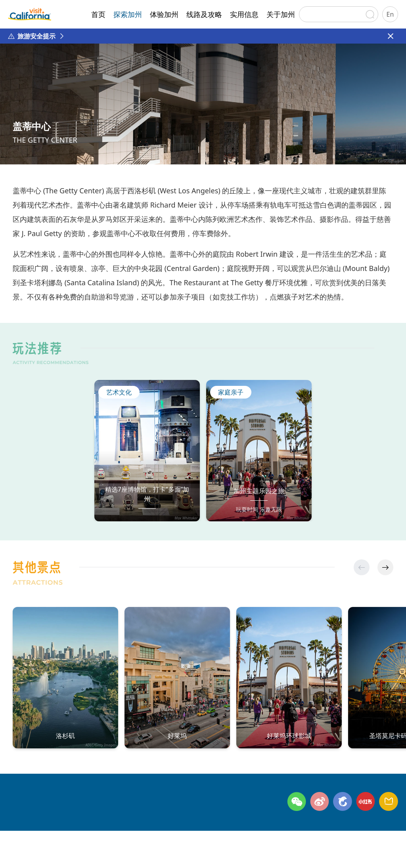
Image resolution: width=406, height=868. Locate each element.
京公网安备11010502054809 (286, 851)
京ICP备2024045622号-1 (204, 851)
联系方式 (59, 838)
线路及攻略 (204, 14)
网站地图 (136, 838)
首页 (98, 14)
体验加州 (164, 14)
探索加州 (128, 14)
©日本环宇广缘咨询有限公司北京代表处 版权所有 (78, 851)
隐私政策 (98, 838)
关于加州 (281, 14)
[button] (385, 567)
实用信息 (244, 14)
